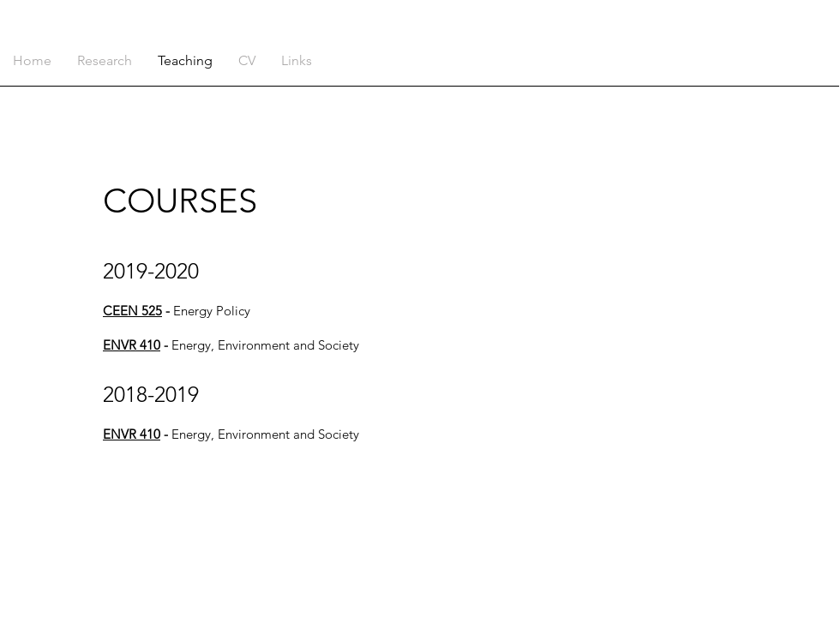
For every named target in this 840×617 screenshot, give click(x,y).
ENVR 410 (132, 345)
